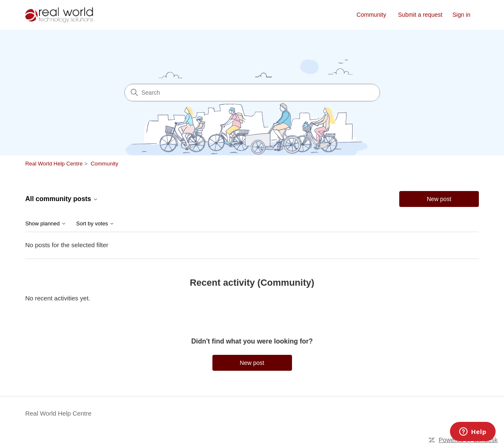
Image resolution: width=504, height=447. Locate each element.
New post (439, 199)
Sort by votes (95, 224)
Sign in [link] (461, 15)
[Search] (252, 93)
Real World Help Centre (54, 164)
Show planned (46, 224)
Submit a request (420, 15)
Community (371, 15)
